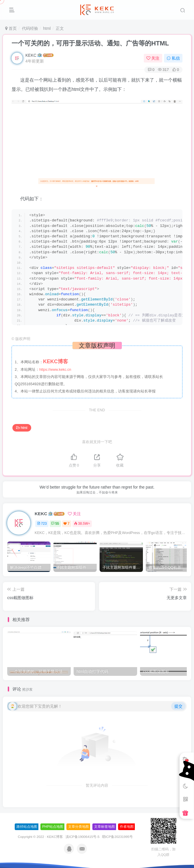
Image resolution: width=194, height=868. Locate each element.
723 (42, 524)
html (47, 28)
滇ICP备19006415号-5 (83, 837)
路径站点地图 (27, 827)
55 (55, 524)
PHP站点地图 (53, 827)
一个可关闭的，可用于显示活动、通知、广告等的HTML (90, 43)
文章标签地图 (105, 827)
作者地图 (127, 827)
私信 (173, 58)
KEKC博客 (55, 837)
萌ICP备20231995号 (117, 837)
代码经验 (30, 28)
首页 (11, 28)
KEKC (31, 55)
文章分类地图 (79, 827)
